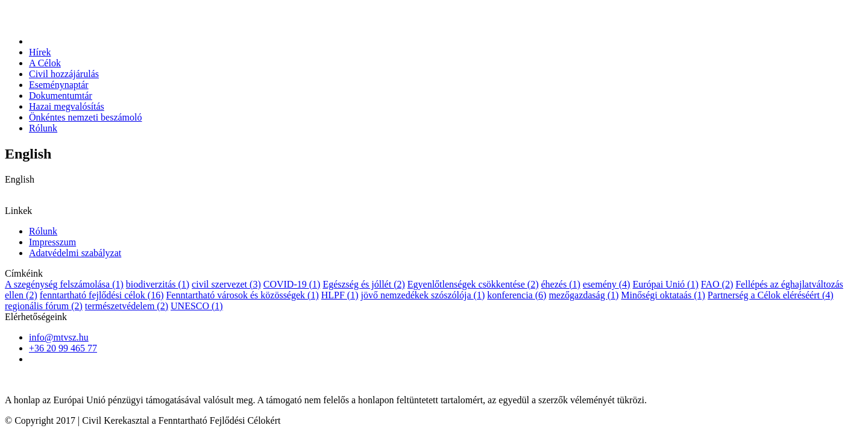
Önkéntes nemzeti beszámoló (86, 117)
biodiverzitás (158, 284)
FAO (717, 284)
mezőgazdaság (583, 295)
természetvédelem (127, 306)
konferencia (517, 295)
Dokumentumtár (61, 96)
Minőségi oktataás (663, 295)
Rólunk (43, 128)
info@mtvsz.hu (59, 337)
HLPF (340, 295)
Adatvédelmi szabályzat (75, 253)
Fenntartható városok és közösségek (242, 295)
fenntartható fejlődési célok (102, 295)
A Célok (45, 63)
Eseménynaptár (59, 85)
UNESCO (197, 306)
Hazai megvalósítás (67, 106)
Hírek (40, 52)
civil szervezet (226, 284)
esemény (607, 284)
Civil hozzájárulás (64, 74)
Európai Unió (665, 284)
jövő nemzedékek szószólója (423, 295)
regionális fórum (44, 306)
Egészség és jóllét (363, 284)
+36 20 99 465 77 (63, 348)
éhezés (560, 284)
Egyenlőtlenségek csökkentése (473, 284)
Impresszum (52, 242)
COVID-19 (292, 284)
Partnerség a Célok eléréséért (771, 295)
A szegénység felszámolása (64, 284)
